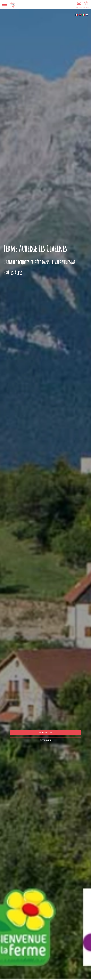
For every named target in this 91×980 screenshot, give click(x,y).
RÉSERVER (46, 740)
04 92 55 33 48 (45, 732)
